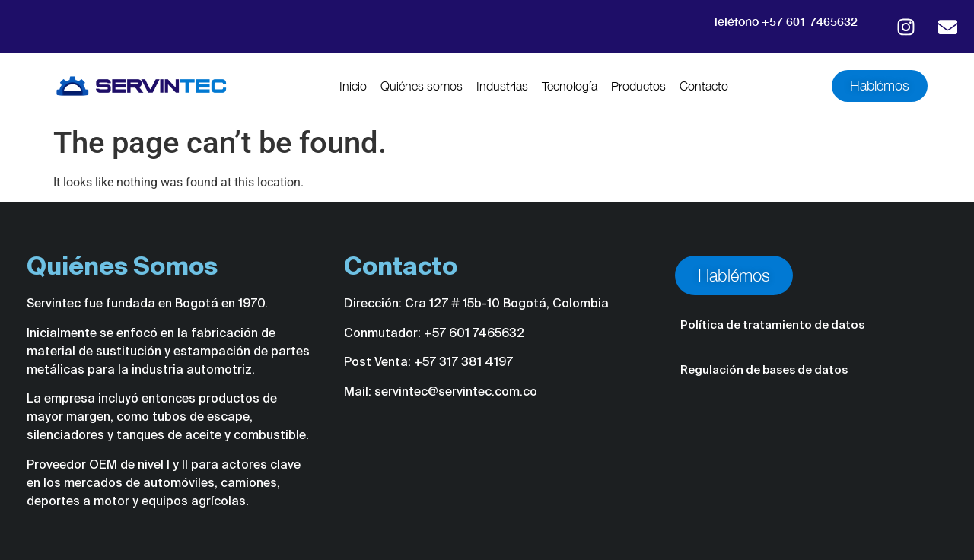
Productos (638, 86)
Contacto (704, 86)
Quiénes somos (422, 86)
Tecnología (570, 86)
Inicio (353, 86)
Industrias (502, 86)
